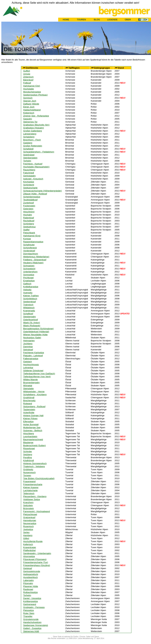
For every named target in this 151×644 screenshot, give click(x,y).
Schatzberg (29, 137)
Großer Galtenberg (33, 131)
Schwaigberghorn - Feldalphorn (39, 152)
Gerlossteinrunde (32, 571)
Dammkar (28, 347)
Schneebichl (29, 269)
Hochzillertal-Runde (33, 541)
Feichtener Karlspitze (34, 353)
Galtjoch (27, 284)
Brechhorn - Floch (32, 140)
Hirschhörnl (29, 212)
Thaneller (28, 616)
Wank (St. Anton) (32, 323)
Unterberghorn (30, 272)
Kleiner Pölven (30, 418)
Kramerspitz (29, 311)
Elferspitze (28, 421)
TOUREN (81, 20)
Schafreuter (29, 245)
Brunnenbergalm (32, 383)
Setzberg (28, 454)
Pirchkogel (28, 278)
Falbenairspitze (31, 359)
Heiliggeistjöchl (31, 574)
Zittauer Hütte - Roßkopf (35, 194)
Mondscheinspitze (32, 92)
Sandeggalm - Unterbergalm (37, 553)
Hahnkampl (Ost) (32, 86)
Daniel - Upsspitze (32, 598)
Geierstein (28, 209)
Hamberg (28, 535)
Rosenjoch (29, 526)
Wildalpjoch (29, 308)
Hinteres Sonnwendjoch (35, 463)
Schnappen (29, 266)
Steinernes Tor (30, 122)
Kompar (27, 239)
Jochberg (28, 344)
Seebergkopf (30, 302)
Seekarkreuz (30, 227)
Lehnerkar (28, 368)
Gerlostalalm (30, 176)
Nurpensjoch (30, 472)
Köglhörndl (29, 460)
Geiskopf (28, 568)
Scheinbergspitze (32, 197)
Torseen (27, 475)
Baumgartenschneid (33, 439)
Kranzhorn (28, 502)
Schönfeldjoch (30, 299)
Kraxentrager (30, 547)
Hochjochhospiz (31, 365)
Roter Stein (29, 613)
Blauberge (28, 442)
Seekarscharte (30, 188)
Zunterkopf (29, 203)
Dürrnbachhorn (31, 254)
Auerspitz (28, 293)
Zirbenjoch (28, 77)
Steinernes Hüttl (31, 631)
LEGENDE (112, 20)
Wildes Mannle (31, 380)
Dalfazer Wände (31, 104)
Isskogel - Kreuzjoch (33, 179)
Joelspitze (28, 529)
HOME (66, 20)
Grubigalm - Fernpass (34, 607)
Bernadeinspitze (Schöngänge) (38, 329)
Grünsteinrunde (31, 619)
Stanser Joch (30, 101)
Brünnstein (29, 508)
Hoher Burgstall (31, 424)
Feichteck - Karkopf (33, 164)
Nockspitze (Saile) (32, 338)
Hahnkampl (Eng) (32, 236)
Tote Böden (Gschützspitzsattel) (39, 478)
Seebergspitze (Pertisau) (36, 95)
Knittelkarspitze (31, 287)
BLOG (97, 20)
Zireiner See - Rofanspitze (36, 116)
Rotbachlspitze (31, 592)
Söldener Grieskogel (33, 371)
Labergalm (29, 580)
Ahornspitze (29, 556)
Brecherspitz (29, 401)
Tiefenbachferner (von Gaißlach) (39, 374)
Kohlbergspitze (31, 601)
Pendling (28, 457)
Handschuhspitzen (32, 622)
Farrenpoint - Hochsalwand (37, 511)
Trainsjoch (28, 305)
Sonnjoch (28, 98)
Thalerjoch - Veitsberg (34, 466)
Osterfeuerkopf (31, 320)
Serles (26, 532)
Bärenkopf (28, 80)
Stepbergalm (30, 317)
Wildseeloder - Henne (34, 392)
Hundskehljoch (31, 577)
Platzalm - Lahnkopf (33, 356)
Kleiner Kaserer (31, 487)
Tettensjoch (29, 493)
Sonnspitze (29, 275)
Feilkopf (27, 83)
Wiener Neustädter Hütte (36, 335)
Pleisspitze (29, 610)
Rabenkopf (29, 218)
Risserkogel (29, 448)
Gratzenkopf (29, 517)
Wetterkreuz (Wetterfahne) (36, 257)
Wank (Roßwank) (32, 326)
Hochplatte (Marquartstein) (36, 167)
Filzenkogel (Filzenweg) (35, 559)
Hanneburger (30, 520)
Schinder (28, 451)
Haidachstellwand (32, 110)
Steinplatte (29, 389)
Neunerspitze (30, 523)
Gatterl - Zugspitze (32, 628)
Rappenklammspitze (33, 242)
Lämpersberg (30, 134)
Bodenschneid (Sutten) (35, 445)
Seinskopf (28, 350)
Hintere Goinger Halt (33, 415)
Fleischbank (29, 233)
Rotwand (28, 403)
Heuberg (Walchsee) (33, 263)
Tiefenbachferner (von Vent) (37, 377)
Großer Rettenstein (33, 146)
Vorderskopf (29, 251)
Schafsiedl (28, 149)
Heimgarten (29, 341)
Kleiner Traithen (31, 296)
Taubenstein (29, 409)
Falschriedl (29, 173)
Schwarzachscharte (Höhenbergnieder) (43, 191)
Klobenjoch (29, 113)
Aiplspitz (27, 290)
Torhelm (27, 161)
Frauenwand (29, 481)
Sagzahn (28, 119)
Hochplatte (29, 89)
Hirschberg (29, 433)
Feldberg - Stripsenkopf (35, 260)
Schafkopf (28, 314)
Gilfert (26, 538)
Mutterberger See (32, 427)
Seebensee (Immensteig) (36, 625)
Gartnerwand (30, 604)
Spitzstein (28, 505)
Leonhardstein (30, 436)
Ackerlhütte (29, 412)
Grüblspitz (28, 469)
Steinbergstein (30, 158)
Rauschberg (29, 170)
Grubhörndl (29, 398)
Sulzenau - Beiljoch (33, 430)
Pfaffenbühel (30, 550)
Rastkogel (28, 589)
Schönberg (29, 224)
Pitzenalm (28, 583)
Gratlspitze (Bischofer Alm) (36, 125)
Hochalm (28, 215)
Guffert (27, 71)
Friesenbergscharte (33, 484)
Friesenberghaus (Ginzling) (37, 565)
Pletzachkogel (30, 514)
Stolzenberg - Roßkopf (34, 406)
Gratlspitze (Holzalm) (34, 128)
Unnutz (27, 74)
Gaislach (28, 362)
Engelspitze (29, 281)
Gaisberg (28, 143)
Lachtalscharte (31, 490)
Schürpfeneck (30, 248)
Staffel (26, 230)
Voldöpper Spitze (32, 499)
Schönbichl (29, 185)
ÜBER (128, 20)
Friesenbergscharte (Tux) (36, 562)
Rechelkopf (29, 221)
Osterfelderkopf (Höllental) (36, 332)
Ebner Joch (29, 107)
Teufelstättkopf (30, 200)
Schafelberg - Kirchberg (35, 395)
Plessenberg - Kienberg (35, 496)
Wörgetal (28, 386)
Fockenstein (29, 206)
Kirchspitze (29, 182)
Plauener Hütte (31, 586)
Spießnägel (29, 155)
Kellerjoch (28, 544)
